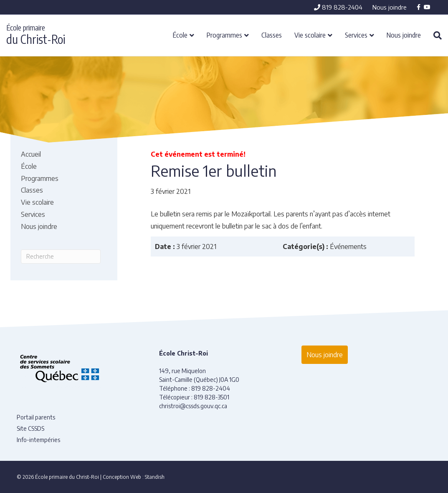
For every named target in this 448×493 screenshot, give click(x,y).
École (180, 35)
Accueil (31, 154)
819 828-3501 (211, 397)
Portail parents (36, 417)
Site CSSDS (30, 428)
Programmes (224, 35)
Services (356, 35)
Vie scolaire (310, 35)
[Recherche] (434, 36)
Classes (272, 35)
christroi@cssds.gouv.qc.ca (193, 406)
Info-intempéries (38, 440)
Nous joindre (390, 7)
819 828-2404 (338, 7)
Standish (155, 477)
